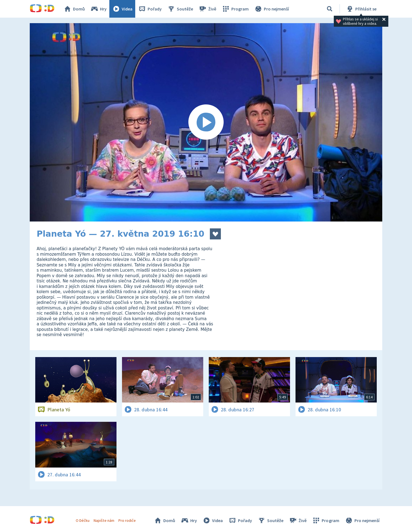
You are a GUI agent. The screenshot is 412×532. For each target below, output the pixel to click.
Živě (207, 9)
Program (235, 9)
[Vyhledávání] (330, 9)
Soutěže (180, 9)
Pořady (150, 9)
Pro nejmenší (272, 9)
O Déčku (83, 520)
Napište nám (104, 520)
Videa (122, 9)
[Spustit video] (206, 122)
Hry (98, 9)
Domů (74, 9)
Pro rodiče (127, 520)
